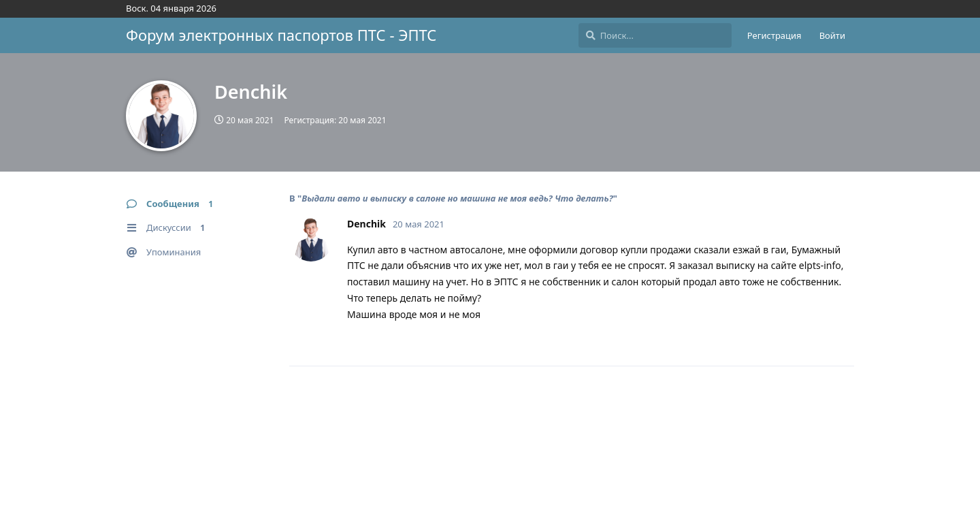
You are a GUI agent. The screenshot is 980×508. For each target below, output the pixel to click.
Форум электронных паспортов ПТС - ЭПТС (281, 35)
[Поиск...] (655, 35)
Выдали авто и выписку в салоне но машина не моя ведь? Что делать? (457, 198)
